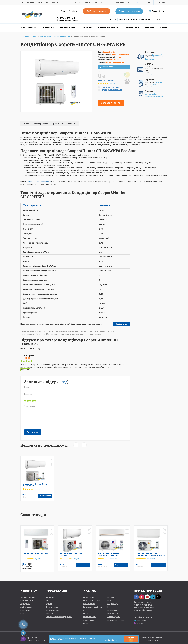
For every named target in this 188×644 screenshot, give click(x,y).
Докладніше (149, 59)
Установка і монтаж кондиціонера (59, 617)
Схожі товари (68, 124)
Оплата (87, 2)
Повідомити (121, 324)
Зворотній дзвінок (69, 11)
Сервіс (164, 28)
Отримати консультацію (129, 11)
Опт (130, 2)
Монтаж (150, 28)
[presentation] (43, 423)
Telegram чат (140, 620)
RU (140, 2)
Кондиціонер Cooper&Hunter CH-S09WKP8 (36, 485)
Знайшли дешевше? (106, 80)
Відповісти (25, 370)
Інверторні (48, 28)
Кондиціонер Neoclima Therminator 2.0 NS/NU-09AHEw (150, 554)
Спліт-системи (29, 28)
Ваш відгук (33, 432)
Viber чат (139, 623)
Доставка (98, 2)
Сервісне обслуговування (154, 96)
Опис (27, 124)
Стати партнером (52, 610)
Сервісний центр (27, 600)
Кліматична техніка (108, 28)
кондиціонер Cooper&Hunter (39, 182)
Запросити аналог (111, 103)
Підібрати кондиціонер (96, 11)
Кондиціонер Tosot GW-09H (35, 553)
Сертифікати (25, 604)
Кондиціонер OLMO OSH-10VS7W (72, 554)
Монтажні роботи (151, 94)
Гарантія (76, 2)
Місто (112, 19)
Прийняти (131, 639)
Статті (109, 2)
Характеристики (40, 124)
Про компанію (28, 2)
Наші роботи (43, 2)
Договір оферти (151, 640)
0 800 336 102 (66, 18)
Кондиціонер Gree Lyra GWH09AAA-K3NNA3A (108, 554)
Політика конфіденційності (151, 638)
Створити (161, 2)
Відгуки (55, 2)
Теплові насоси (68, 28)
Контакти (120, 2)
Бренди (65, 2)
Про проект (50, 597)
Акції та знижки (26, 607)
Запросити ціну (45, 565)
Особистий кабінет (28, 597)
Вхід (148, 2)
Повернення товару (53, 607)
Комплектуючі (132, 28)
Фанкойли (87, 28)
